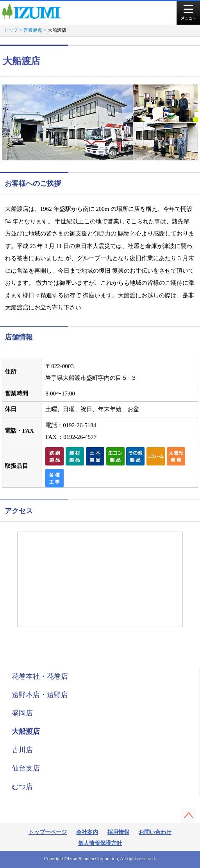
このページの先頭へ (189, 816)
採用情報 (118, 832)
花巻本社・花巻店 (40, 676)
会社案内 (87, 832)
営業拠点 (33, 30)
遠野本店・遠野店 (40, 695)
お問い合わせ (155, 832)
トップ (11, 30)
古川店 (22, 750)
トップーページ (48, 832)
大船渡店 (26, 731)
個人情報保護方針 (100, 843)
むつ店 (22, 787)
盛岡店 (22, 713)
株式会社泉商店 (35, 11)
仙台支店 (26, 768)
